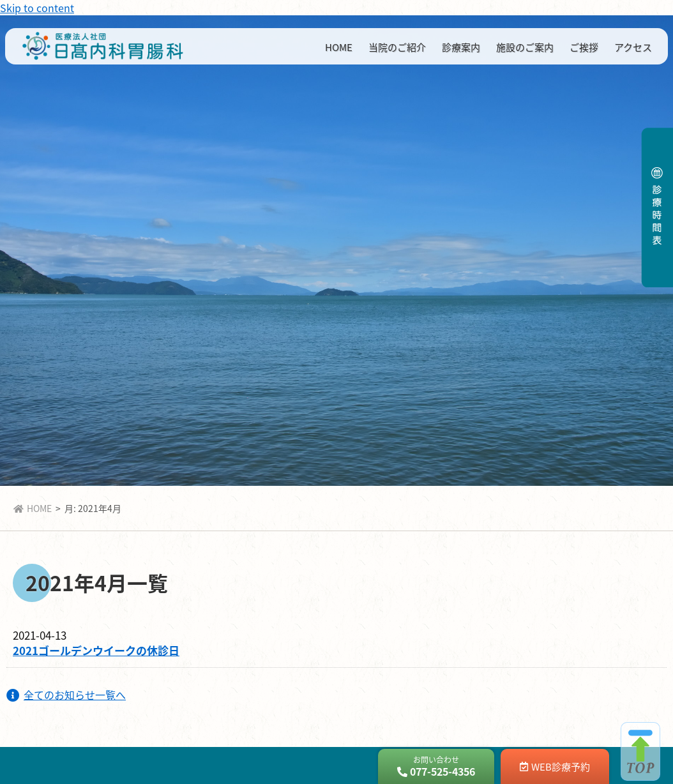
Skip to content (37, 8)
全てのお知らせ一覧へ (66, 695)
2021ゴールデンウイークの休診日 (96, 650)
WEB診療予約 (555, 766)
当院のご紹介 (397, 47)
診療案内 (461, 47)
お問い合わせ (436, 766)
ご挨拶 (584, 47)
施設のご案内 (525, 47)
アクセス (633, 47)
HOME (339, 47)
